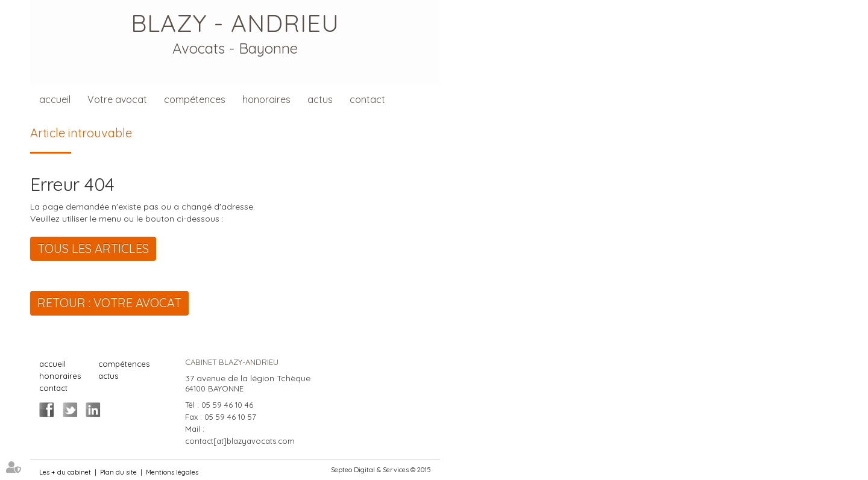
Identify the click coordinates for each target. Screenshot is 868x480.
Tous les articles (93, 248)
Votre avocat (117, 99)
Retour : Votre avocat (109, 303)
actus (320, 99)
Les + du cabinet (65, 472)
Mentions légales (172, 472)
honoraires (266, 99)
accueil (55, 99)
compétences (195, 99)
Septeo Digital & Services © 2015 (381, 470)
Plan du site (118, 472)
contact (367, 99)
